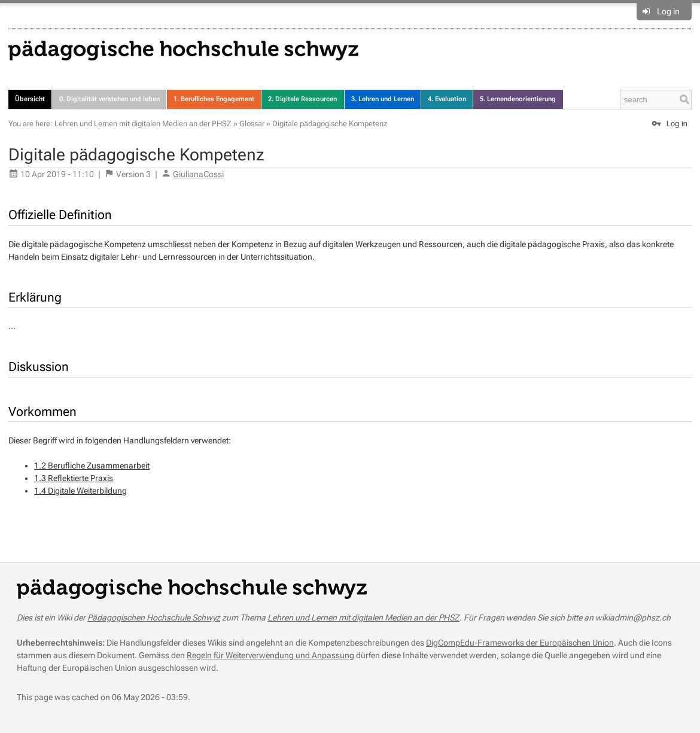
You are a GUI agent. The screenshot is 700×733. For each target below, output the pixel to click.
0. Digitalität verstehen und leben (109, 99)
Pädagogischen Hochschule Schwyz (154, 618)
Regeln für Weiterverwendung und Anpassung (270, 655)
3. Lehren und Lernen (383, 99)
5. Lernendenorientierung (518, 99)
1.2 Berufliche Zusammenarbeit (92, 466)
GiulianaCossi (198, 174)
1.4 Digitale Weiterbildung (80, 491)
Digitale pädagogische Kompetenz (330, 124)
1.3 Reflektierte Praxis (74, 478)
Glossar (252, 124)
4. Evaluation (447, 99)
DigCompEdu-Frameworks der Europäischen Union (520, 643)
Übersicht (30, 99)
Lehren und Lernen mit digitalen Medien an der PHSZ (143, 124)
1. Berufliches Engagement (214, 99)
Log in (668, 11)
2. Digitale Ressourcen (302, 99)
